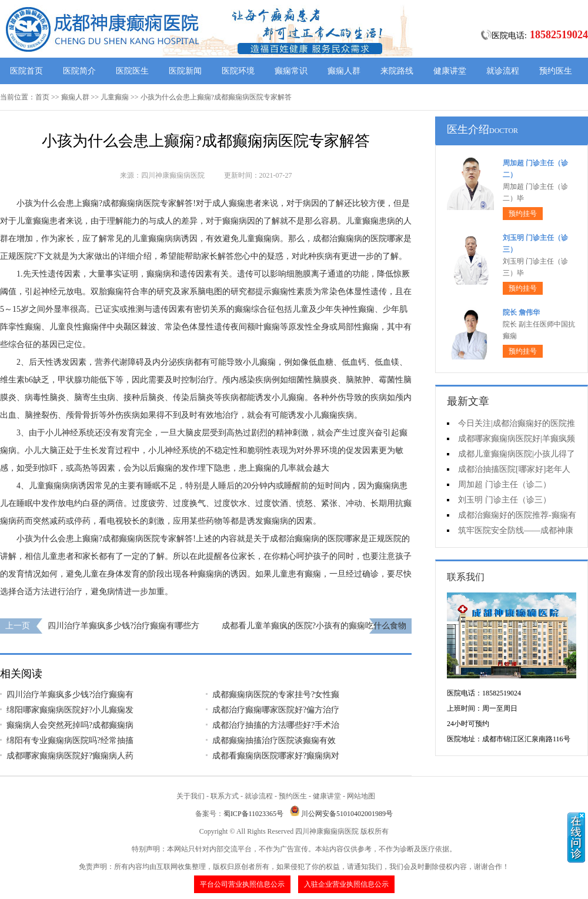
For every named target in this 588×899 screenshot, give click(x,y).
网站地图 (361, 796)
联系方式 (225, 796)
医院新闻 (185, 71)
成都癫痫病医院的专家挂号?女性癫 (276, 695)
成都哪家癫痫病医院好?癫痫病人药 (70, 756)
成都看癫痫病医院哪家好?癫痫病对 (276, 756)
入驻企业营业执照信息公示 (346, 884)
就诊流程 (503, 71)
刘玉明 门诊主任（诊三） (505, 500)
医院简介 (79, 71)
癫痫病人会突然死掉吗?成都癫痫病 (70, 725)
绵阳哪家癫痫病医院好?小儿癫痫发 (70, 710)
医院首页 (26, 71)
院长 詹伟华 (521, 312)
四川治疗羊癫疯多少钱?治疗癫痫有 (70, 695)
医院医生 (132, 71)
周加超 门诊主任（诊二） (505, 485)
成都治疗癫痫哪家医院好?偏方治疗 (276, 710)
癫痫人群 (344, 71)
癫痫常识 (291, 71)
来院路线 (397, 71)
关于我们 (191, 796)
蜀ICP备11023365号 (253, 814)
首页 (42, 97)
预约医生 (556, 71)
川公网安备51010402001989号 (347, 814)
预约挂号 (523, 214)
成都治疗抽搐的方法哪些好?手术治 (276, 725)
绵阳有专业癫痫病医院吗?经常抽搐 (70, 740)
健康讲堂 (450, 71)
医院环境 (238, 71)
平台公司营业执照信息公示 (242, 884)
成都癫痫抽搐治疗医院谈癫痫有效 (274, 740)
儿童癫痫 (115, 97)
